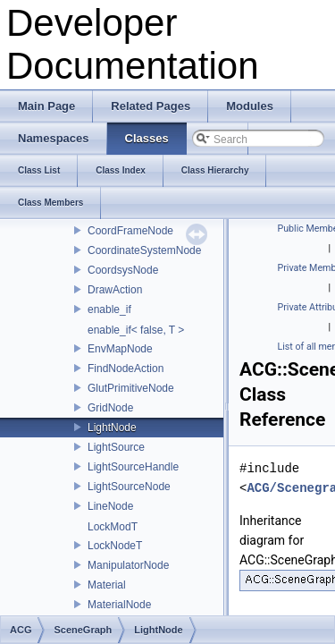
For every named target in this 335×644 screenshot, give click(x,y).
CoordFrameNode (130, 231)
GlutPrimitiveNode (131, 388)
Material (107, 585)
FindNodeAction (126, 369)
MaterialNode (119, 605)
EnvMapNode (120, 349)
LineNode (110, 506)
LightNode (112, 428)
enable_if (109, 309)
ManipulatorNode (128, 565)
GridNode (110, 408)
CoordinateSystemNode (144, 250)
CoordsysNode (123, 270)
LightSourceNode (129, 487)
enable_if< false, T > (136, 330)
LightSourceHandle (133, 467)
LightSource (116, 447)
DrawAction (115, 290)
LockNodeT (115, 546)
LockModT (113, 527)
